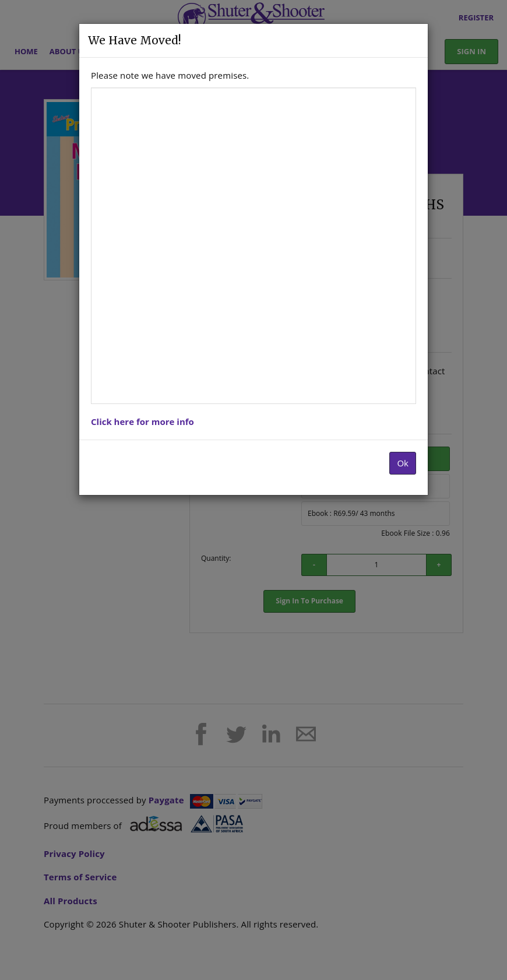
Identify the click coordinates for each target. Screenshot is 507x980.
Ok (403, 463)
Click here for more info (142, 421)
